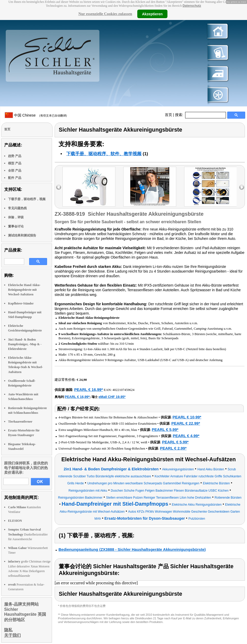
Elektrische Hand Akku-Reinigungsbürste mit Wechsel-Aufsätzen (24, 290)
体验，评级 (16, 217)
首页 (168, 115)
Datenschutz (192, 6)
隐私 (8, 630)
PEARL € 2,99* (173, 448)
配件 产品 (15, 178)
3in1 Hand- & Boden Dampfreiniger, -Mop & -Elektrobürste (25, 344)
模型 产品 (15, 163)
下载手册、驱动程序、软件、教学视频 (104, 154)
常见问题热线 (17, 208)
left (59, 187)
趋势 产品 (15, 156)
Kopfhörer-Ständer (21, 303)
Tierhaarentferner (20, 422)
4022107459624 (124, 390)
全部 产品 (15, 171)
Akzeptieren (152, 14)
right (242, 187)
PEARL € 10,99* (187, 417)
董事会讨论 (16, 226)
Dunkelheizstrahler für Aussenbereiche (28, 534)
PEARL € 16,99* (89, 389)
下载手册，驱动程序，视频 (27, 199)
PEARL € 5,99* (165, 429)
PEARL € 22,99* (186, 423)
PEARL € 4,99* (186, 436)
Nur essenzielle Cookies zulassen (105, 14)
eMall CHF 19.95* (112, 397)
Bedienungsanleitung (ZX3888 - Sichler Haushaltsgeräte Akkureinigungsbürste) (132, 549)
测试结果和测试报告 (22, 235)
